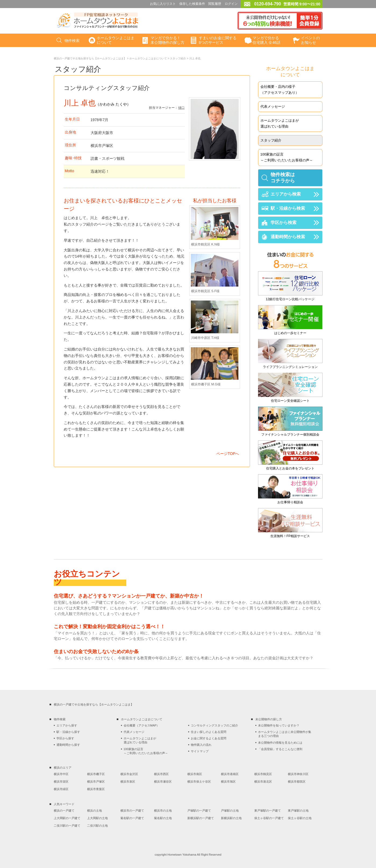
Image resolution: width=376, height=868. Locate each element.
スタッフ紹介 (178, 58)
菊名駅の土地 (163, 818)
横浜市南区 (195, 774)
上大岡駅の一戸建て (67, 818)
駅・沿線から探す (68, 732)
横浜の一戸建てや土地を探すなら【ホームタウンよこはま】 (90, 58)
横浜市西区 (161, 774)
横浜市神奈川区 (298, 774)
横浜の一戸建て (64, 811)
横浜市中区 (61, 774)
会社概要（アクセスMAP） (142, 725)
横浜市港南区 (230, 774)
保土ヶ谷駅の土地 (300, 818)
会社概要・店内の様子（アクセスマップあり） (280, 90)
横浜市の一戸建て (132, 811)
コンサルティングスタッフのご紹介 (214, 725)
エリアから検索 (286, 194)
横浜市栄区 (61, 782)
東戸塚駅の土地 (298, 811)
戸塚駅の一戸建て (199, 811)
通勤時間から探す (68, 745)
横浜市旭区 (228, 782)
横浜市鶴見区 (263, 774)
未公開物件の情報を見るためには (280, 743)
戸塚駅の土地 (230, 811)
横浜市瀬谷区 (163, 782)
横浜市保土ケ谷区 (199, 782)
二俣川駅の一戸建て (67, 826)
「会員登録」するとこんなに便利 (280, 749)
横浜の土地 (94, 811)
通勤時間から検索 (288, 237)
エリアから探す (67, 725)
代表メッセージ (273, 106)
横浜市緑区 (61, 789)
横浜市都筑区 (297, 782)
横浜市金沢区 (129, 774)
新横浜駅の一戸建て (201, 818)
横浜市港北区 (263, 782)
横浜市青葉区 (96, 789)
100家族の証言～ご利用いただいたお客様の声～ (287, 157)
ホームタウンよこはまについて (148, 58)
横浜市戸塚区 (96, 782)
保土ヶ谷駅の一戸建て (269, 818)
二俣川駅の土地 (97, 826)
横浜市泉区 (128, 782)
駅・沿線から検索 (288, 208)
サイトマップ (200, 751)
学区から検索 (284, 223)
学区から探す (65, 738)
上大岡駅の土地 (97, 818)
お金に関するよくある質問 (209, 738)
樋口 (181, 108)
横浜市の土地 (163, 811)
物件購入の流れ (201, 745)
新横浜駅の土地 (231, 818)
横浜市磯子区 (96, 774)
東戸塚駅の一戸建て (268, 811)
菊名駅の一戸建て (132, 818)
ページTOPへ (228, 454)
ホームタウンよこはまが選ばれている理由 (280, 123)
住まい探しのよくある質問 (209, 732)
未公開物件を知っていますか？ (279, 725)
